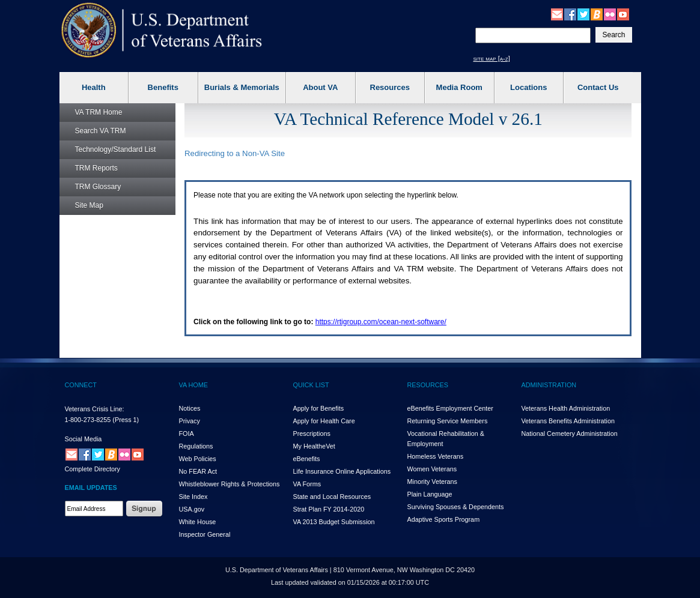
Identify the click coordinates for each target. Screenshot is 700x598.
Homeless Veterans (436, 456)
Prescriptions (312, 433)
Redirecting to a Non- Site (235, 153)
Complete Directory (93, 469)
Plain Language (430, 494)
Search (101, 131)
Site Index (193, 497)
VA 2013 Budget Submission (334, 522)
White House (198, 522)
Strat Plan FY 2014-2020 (329, 509)
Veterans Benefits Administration (568, 421)
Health (94, 87)
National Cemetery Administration (570, 433)
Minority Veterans (432, 482)
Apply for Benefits (319, 408)
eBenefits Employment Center (450, 408)
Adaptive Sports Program (444, 519)
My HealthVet (314, 446)
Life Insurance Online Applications (342, 471)
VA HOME (193, 385)
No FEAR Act (198, 471)
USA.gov (192, 509)
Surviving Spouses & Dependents (456, 507)
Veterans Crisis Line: (95, 409)
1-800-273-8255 (88, 420)
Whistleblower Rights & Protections (230, 484)
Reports (96, 168)
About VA (320, 87)
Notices (190, 408)
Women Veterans (432, 469)
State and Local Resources (332, 497)
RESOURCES (428, 385)
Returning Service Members (448, 421)
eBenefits (307, 459)
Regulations (196, 446)
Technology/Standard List (116, 149)
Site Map (89, 205)
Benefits (163, 87)
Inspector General (205, 534)
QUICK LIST (311, 385)
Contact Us (598, 87)
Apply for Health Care (324, 421)
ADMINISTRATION (549, 385)
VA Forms (307, 484)
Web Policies (198, 459)
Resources (390, 87)
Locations (528, 87)
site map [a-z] (492, 58)
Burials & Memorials (242, 87)
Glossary (98, 187)
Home (99, 112)
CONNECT (81, 385)
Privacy (190, 421)
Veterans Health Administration (566, 408)
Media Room (459, 87)
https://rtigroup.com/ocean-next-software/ (381, 322)
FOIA (187, 433)
